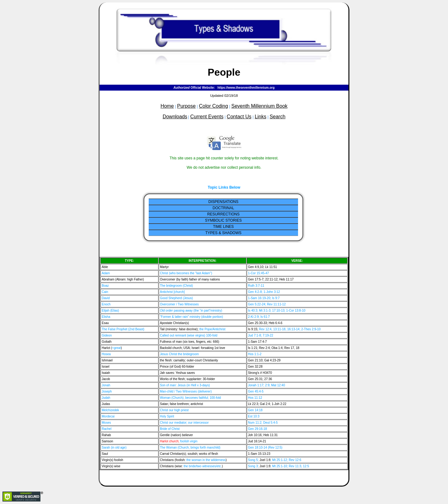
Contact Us (239, 117)
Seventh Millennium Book (260, 106)
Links (261, 117)
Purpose (186, 106)
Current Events (207, 117)
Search (278, 117)
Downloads (175, 117)
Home (167, 106)
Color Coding (214, 106)
